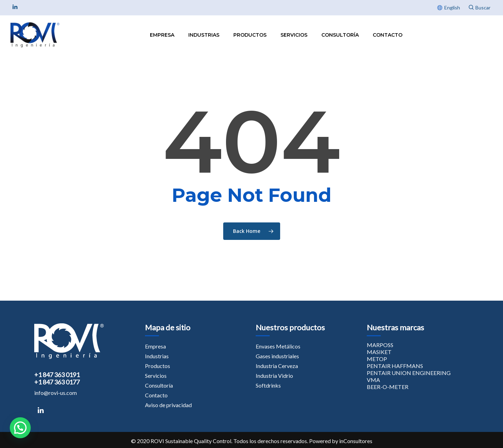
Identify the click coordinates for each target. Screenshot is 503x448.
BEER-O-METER (388, 387)
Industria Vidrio (274, 376)
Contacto (388, 35)
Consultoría (340, 35)
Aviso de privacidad (168, 405)
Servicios (294, 35)
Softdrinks (268, 385)
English (452, 8)
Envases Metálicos (278, 346)
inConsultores (356, 441)
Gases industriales (277, 356)
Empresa (162, 35)
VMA (373, 380)
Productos (250, 35)
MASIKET (379, 352)
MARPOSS (380, 345)
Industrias (204, 35)
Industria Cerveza (277, 366)
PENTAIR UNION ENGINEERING (409, 373)
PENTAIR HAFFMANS (395, 366)
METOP (377, 359)
